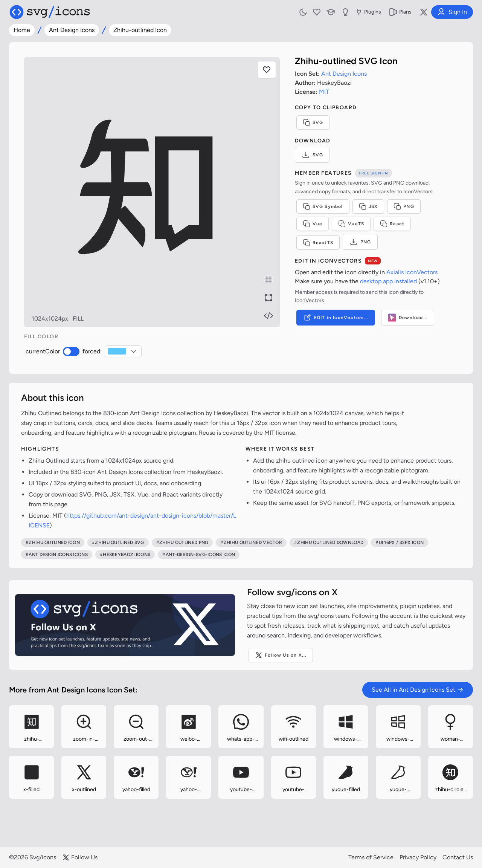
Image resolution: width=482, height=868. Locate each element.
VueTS (351, 224)
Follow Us (80, 857)
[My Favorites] (317, 12)
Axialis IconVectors (412, 272)
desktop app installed (388, 281)
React (392, 224)
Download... (408, 318)
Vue (313, 224)
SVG (313, 122)
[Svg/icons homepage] (50, 12)
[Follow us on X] (424, 12)
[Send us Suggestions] (345, 12)
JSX (368, 206)
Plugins (368, 12)
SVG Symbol (323, 206)
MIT (324, 92)
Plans (400, 12)
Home (22, 30)
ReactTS (318, 243)
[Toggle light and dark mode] (303, 12)
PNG (404, 206)
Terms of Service (371, 857)
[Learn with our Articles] (331, 12)
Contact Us (458, 857)
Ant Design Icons (72, 30)
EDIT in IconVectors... (336, 318)
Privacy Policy (418, 857)
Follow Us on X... (281, 655)
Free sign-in (374, 173)
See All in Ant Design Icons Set (418, 690)
